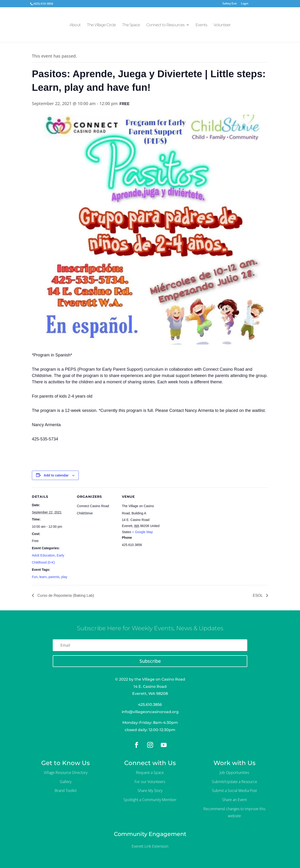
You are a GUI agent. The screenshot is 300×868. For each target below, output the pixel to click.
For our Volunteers (150, 782)
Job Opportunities (234, 773)
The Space (131, 25)
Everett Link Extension (150, 846)
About (75, 25)
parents (54, 577)
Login (245, 4)
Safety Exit (230, 4)
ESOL (258, 595)
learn (43, 577)
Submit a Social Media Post (234, 791)
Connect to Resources (165, 25)
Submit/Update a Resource (234, 782)
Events (201, 25)
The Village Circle (101, 25)
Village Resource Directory (66, 773)
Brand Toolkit (66, 791)
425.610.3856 (150, 705)
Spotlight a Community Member (150, 800)
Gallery (66, 782)
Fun (35, 577)
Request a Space (150, 773)
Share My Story (150, 791)
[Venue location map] (192, 520)
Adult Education (43, 555)
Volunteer (222, 25)
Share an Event (234, 800)
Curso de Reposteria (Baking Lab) (65, 595)
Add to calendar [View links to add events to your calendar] (56, 475)
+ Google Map (142, 532)
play (64, 577)
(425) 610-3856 (43, 4)
